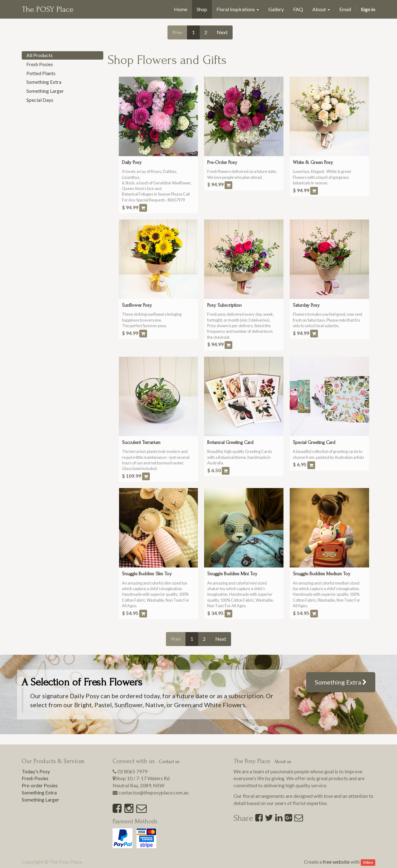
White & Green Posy (313, 162)
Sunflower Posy (137, 305)
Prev (177, 32)
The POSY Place (48, 9)
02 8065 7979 (132, 771)
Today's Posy (36, 771)
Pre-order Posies (40, 785)
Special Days (40, 100)
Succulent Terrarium (141, 442)
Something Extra (44, 82)
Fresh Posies (40, 64)
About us (283, 762)
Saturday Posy (306, 305)
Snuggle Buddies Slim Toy (147, 574)
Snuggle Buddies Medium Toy (322, 574)
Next (222, 32)
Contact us (169, 762)
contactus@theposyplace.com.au (154, 792)
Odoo (368, 862)
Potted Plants (41, 73)
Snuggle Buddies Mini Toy (232, 574)
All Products (40, 55)
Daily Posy (132, 162)
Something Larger (45, 91)
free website (336, 862)
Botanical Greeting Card (230, 442)
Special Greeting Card (314, 442)
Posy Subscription (224, 305)
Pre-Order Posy (222, 162)
